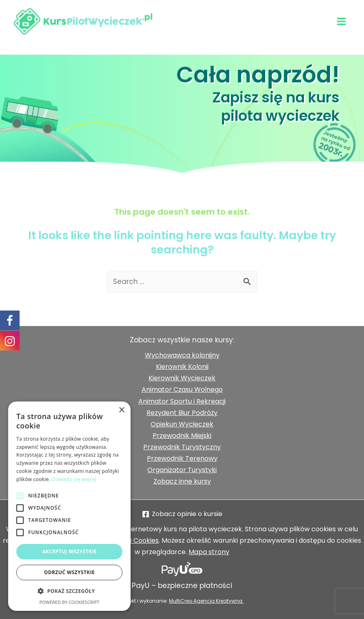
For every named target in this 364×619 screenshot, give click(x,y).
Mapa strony (209, 552)
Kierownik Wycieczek (182, 378)
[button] (69, 591)
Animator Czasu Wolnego (182, 389)
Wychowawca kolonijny (182, 355)
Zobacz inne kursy (182, 481)
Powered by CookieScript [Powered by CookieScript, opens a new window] (70, 602)
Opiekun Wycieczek (182, 424)
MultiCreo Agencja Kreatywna (206, 601)
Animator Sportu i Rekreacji (182, 401)
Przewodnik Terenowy (182, 458)
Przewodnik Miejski (182, 436)
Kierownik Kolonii (182, 367)
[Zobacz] (182, 514)
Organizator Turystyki (182, 470)
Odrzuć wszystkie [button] (69, 572)
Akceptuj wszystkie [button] (69, 551)
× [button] (121, 410)
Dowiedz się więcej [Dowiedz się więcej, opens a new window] (74, 479)
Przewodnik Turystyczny (182, 447)
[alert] (69, 506)
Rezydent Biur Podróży (182, 413)
